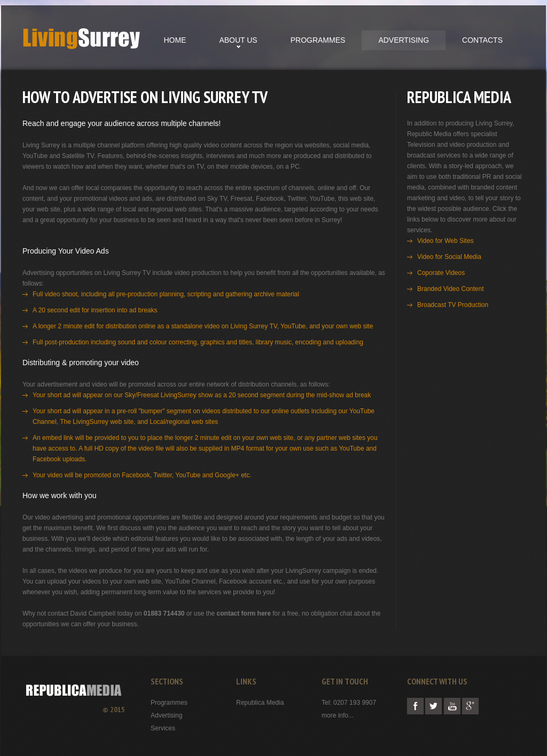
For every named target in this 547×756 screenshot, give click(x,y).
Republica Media (260, 703)
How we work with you (60, 495)
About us (238, 40)
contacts (482, 40)
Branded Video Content (451, 289)
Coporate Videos (441, 273)
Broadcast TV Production (453, 305)
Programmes (318, 40)
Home (175, 40)
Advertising (404, 40)
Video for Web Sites (446, 241)
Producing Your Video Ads (66, 251)
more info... (338, 715)
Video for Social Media (449, 257)
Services (163, 728)
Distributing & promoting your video (81, 363)
